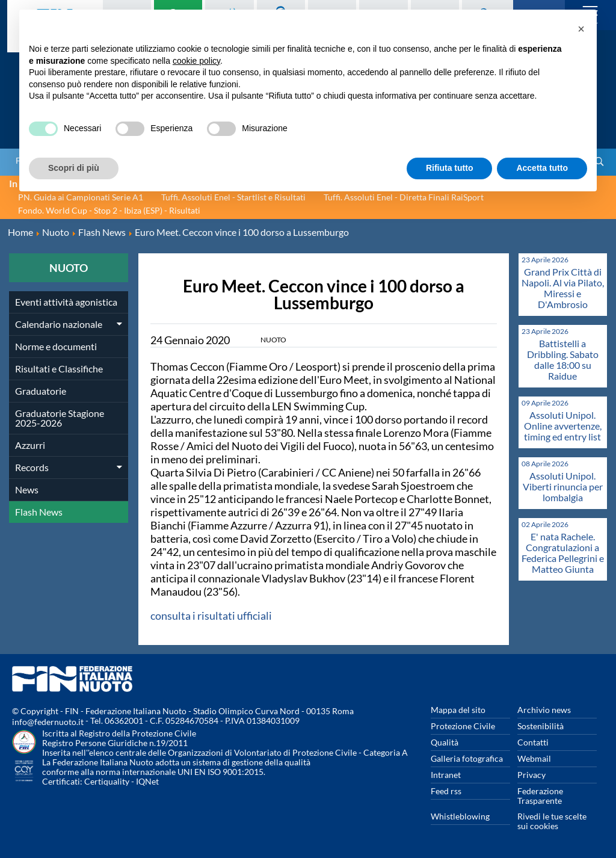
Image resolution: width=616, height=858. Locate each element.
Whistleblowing (460, 816)
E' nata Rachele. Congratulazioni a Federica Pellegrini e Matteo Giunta (563, 553)
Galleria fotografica (467, 758)
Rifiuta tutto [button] (450, 168)
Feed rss (446, 791)
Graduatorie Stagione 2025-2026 (60, 418)
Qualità (445, 742)
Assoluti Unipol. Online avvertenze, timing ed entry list (563, 426)
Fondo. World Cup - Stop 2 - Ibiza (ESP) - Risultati (109, 210)
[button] (581, 29)
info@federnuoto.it (48, 722)
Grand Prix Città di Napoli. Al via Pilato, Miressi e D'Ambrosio (563, 288)
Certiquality (107, 781)
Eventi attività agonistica (66, 302)
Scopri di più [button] (74, 168)
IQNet (147, 781)
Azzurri (30, 445)
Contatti (533, 742)
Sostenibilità (541, 726)
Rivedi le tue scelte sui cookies (552, 821)
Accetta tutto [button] (542, 168)
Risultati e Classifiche (59, 369)
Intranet (446, 775)
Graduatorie (41, 391)
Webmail (534, 758)
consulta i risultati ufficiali (211, 616)
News (27, 489)
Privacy (531, 775)
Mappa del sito (458, 710)
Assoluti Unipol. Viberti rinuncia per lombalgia (563, 486)
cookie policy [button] (196, 61)
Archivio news (544, 710)
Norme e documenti (56, 346)
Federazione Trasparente (540, 796)
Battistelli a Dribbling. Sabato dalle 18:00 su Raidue (563, 360)
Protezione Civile (463, 726)
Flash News (39, 512)
